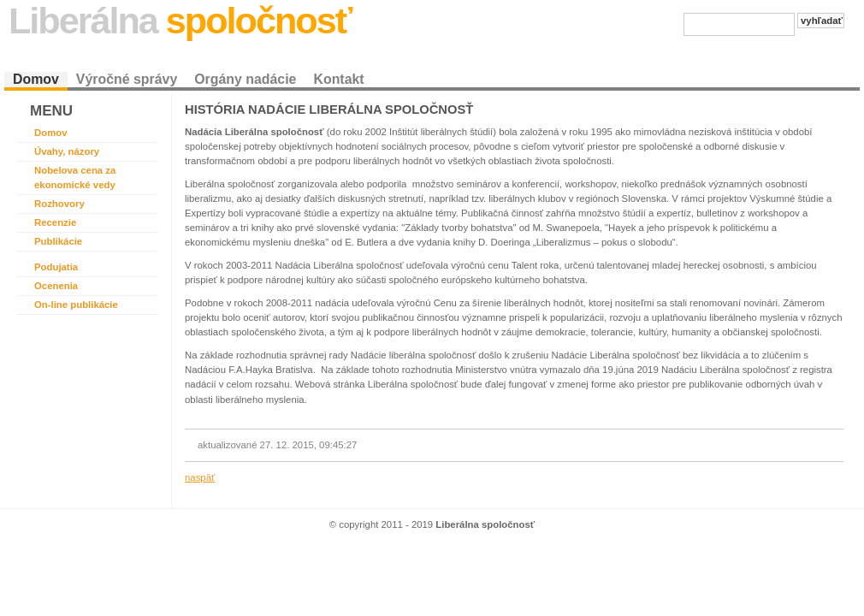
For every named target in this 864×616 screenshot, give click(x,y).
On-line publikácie (76, 305)
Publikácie (58, 241)
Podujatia (56, 267)
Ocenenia (56, 286)
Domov (36, 79)
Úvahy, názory (67, 151)
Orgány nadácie (245, 79)
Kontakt (338, 79)
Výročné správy (127, 79)
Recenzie (55, 222)
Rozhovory (59, 204)
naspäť (200, 477)
